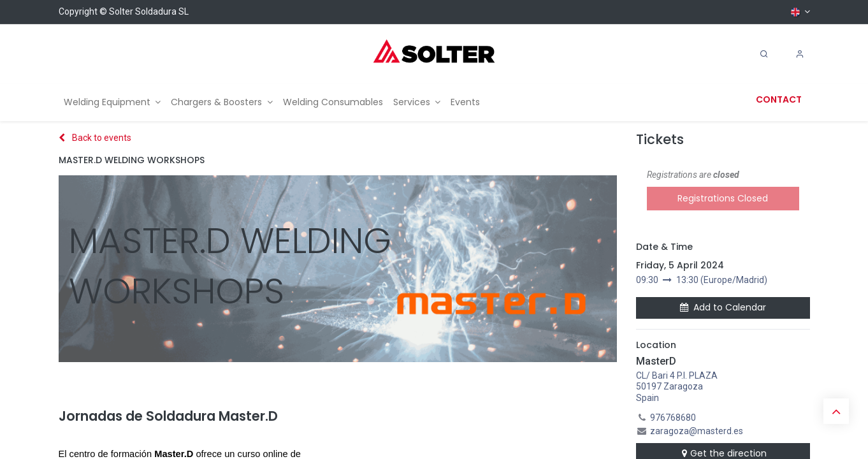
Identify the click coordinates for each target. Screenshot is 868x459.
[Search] (764, 54)
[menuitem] (112, 102)
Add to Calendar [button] (723, 307)
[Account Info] (800, 54)
